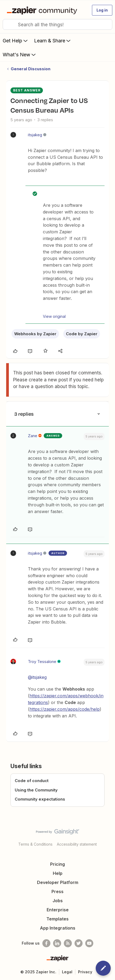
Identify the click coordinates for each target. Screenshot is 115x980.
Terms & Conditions (35, 844)
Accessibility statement (77, 844)
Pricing (58, 864)
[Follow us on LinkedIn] (57, 943)
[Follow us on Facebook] (46, 943)
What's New (20, 54)
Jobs (58, 901)
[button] (102, 10)
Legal (67, 972)
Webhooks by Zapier (35, 334)
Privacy (85, 972)
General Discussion (31, 69)
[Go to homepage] (43, 10)
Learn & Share (53, 40)
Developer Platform (58, 882)
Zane (33, 436)
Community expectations (40, 799)
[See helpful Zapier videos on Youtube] (89, 943)
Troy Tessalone (42, 662)
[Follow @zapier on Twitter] (79, 943)
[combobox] (58, 24)
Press (58, 891)
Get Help (16, 40)
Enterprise (58, 910)
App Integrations (58, 928)
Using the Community (36, 790)
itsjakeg (35, 135)
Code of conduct (32, 781)
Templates (58, 919)
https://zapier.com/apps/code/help (65, 709)
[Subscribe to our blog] (68, 943)
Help (58, 873)
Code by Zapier (82, 334)
